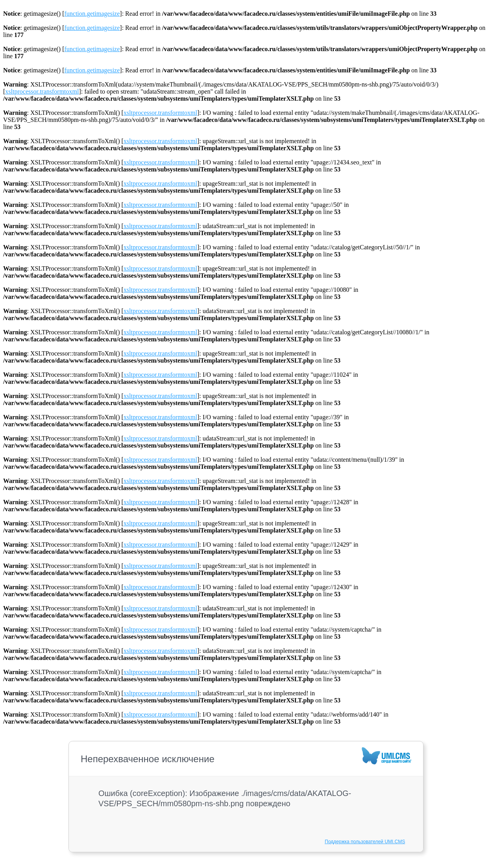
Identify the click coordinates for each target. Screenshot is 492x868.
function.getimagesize (92, 14)
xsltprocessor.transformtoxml (42, 91)
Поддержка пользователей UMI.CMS (365, 842)
